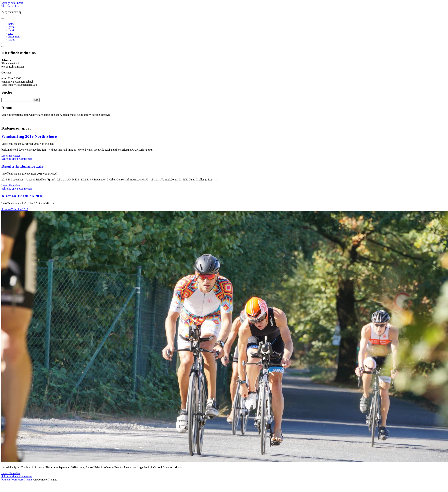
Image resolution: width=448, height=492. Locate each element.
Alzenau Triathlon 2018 (22, 196)
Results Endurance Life (22, 166)
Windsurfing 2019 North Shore (29, 136)
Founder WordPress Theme (17, 480)
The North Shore (11, 6)
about (12, 40)
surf (11, 33)
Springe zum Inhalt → (14, 3)
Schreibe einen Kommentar (17, 159)
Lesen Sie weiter (11, 156)
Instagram (14, 36)
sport (11, 30)
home (12, 24)
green (12, 27)
